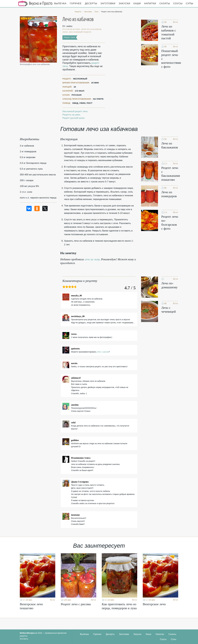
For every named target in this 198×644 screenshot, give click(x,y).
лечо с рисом (103, 352)
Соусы (178, 4)
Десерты (91, 4)
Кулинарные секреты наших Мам (35, 3)
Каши (137, 4)
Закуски (124, 4)
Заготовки (108, 4)
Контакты (24, 639)
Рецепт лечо (70, 37)
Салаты (165, 4)
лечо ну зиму (92, 259)
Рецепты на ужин (71, 115)
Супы (190, 4)
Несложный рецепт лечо (75, 111)
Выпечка (60, 4)
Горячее (76, 4)
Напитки (150, 4)
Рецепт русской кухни (73, 118)
